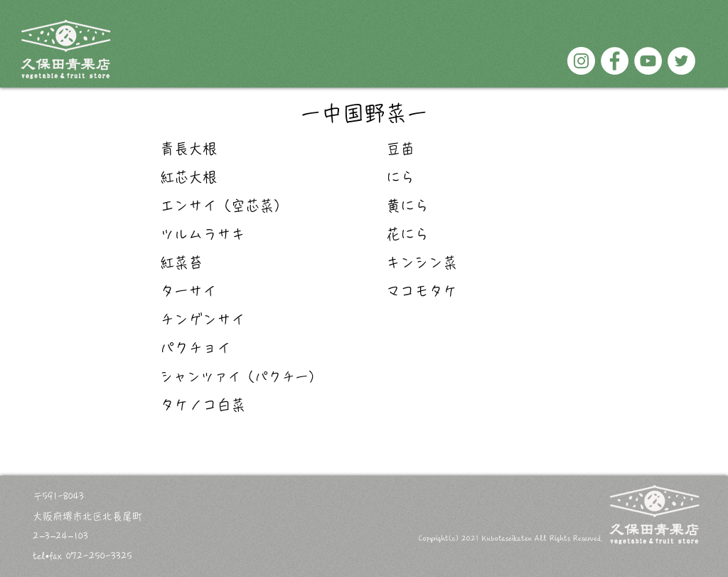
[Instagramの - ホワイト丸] (581, 61)
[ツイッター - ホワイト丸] (681, 61)
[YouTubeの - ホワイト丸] (648, 61)
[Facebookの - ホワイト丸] (615, 61)
